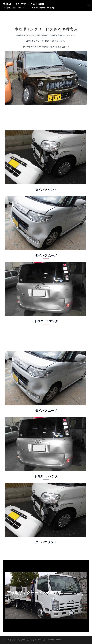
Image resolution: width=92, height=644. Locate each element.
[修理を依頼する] (14, 599)
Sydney (58, 640)
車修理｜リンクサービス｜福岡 (23, 4)
